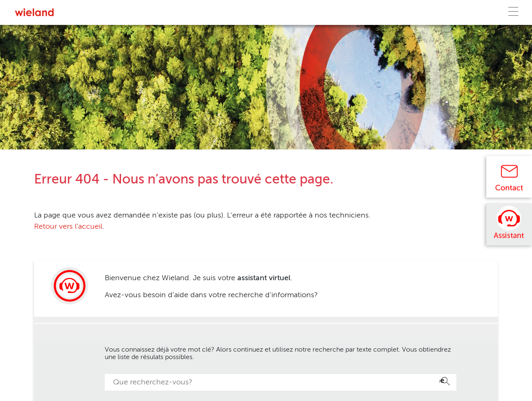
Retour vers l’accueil (68, 227)
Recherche (442, 381)
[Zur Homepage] (34, 12)
